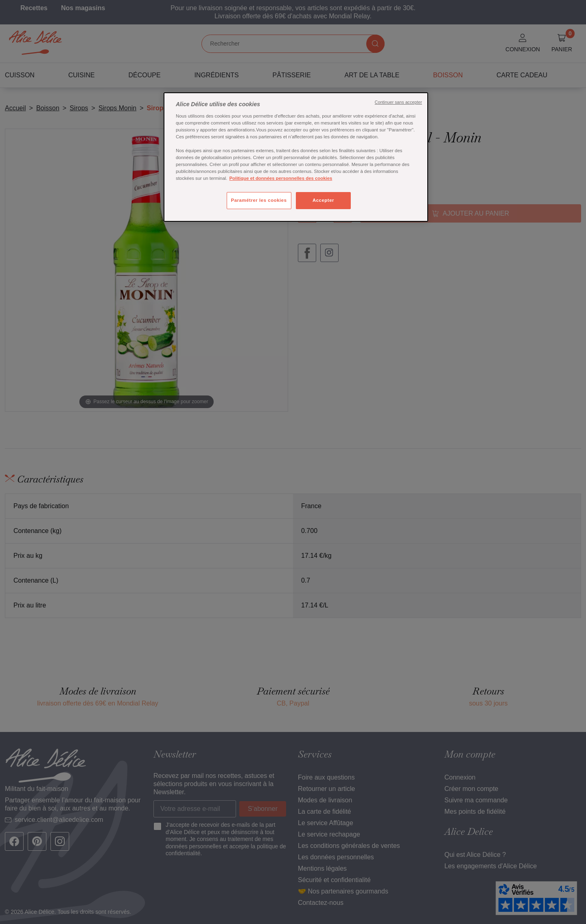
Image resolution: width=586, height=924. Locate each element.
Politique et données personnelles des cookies (281, 178)
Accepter (323, 200)
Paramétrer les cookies (259, 200)
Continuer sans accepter (398, 102)
